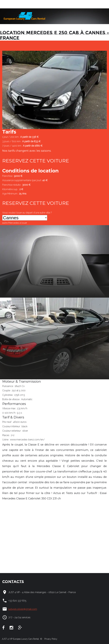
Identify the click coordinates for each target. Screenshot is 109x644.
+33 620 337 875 (17, 601)
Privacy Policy (51, 639)
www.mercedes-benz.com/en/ (27, 440)
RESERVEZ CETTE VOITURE (36, 161)
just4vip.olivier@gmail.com (23, 609)
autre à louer (15, 223)
